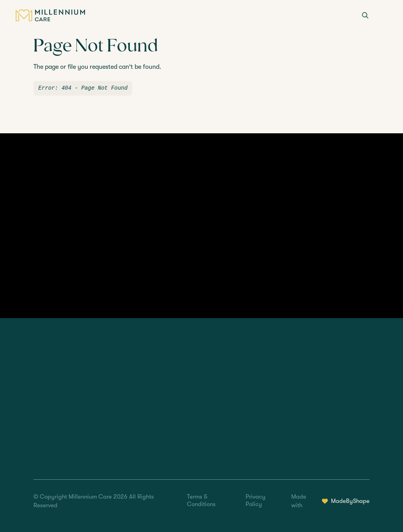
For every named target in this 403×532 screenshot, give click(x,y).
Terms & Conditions (201, 500)
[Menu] (383, 16)
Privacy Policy (256, 500)
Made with (330, 501)
